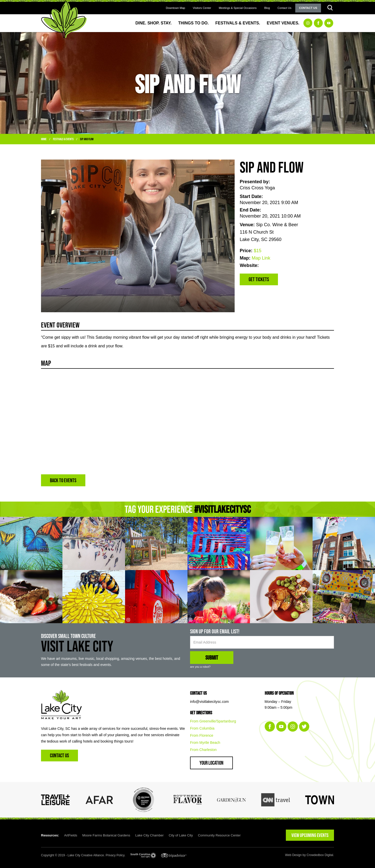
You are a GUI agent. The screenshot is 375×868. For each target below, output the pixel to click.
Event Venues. (283, 23)
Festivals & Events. (238, 23)
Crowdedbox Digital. (320, 855)
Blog (267, 8)
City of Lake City (181, 835)
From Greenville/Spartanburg (213, 721)
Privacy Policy (115, 855)
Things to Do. (194, 23)
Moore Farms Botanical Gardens (106, 835)
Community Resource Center (219, 835)
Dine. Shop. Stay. (154, 23)
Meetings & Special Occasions (238, 8)
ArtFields (71, 835)
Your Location (211, 763)
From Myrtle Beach (205, 743)
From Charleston (203, 750)
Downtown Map (176, 8)
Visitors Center (202, 8)
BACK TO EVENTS (63, 480)
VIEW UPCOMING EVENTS (310, 835)
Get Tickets (259, 279)
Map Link (261, 258)
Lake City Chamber (149, 835)
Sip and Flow (87, 139)
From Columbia (202, 728)
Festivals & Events (63, 139)
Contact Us (284, 8)
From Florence (202, 735)
